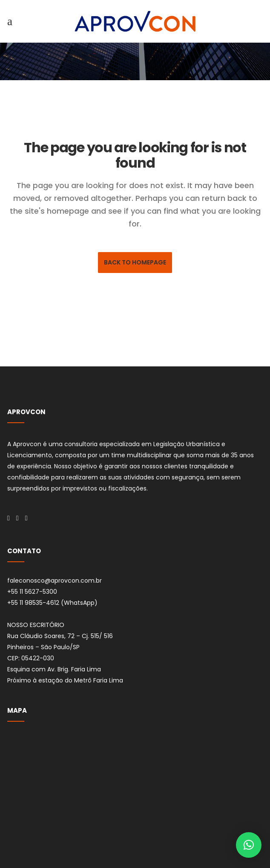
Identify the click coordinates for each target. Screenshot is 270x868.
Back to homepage (135, 262)
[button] (249, 845)
